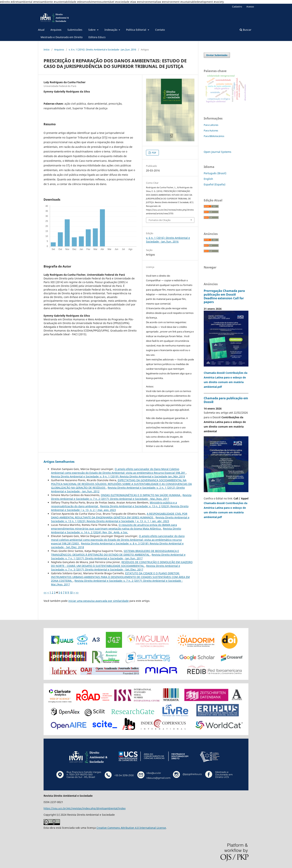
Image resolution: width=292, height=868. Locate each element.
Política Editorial (137, 30)
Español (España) (215, 184)
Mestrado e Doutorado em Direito (62, 37)
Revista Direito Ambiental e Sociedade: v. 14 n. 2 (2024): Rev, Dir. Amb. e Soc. (116, 530)
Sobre (92, 30)
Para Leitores (211, 125)
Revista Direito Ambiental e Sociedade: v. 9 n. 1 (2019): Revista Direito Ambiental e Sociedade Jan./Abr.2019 (118, 476)
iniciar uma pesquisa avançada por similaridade (99, 601)
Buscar (246, 30)
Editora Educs (97, 37)
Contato (160, 30)
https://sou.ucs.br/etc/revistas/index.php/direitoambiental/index (85, 808)
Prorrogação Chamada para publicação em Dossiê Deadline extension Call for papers (224, 296)
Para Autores (211, 130)
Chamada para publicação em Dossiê (226, 400)
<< (45, 592)
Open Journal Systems (218, 152)
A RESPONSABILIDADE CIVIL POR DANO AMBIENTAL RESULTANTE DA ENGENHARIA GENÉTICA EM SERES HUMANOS (119, 516)
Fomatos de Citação (160, 220)
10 (71, 592)
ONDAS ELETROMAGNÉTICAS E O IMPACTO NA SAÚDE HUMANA (141, 495)
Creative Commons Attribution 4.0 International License (131, 828)
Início (47, 50)
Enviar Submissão (217, 55)
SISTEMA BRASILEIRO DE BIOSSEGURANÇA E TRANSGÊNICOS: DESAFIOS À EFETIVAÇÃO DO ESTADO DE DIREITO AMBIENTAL (115, 553)
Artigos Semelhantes (59, 462)
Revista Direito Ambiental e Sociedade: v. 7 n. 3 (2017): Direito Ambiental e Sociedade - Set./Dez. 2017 (116, 568)
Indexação (111, 30)
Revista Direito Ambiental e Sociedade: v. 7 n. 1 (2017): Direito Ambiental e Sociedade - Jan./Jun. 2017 (118, 556)
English (208, 179)
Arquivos (56, 30)
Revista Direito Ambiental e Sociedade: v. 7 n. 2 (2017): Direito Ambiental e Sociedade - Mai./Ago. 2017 (121, 497)
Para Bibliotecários (214, 136)
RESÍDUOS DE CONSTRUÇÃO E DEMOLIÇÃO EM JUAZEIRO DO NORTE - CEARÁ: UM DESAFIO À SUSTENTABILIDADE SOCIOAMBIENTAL (122, 564)
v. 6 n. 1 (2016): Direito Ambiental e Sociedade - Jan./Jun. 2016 (102, 50)
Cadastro (237, 7)
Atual (41, 30)
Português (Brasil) (215, 173)
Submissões (75, 30)
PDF (154, 153)
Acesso (250, 7)
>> (77, 592)
